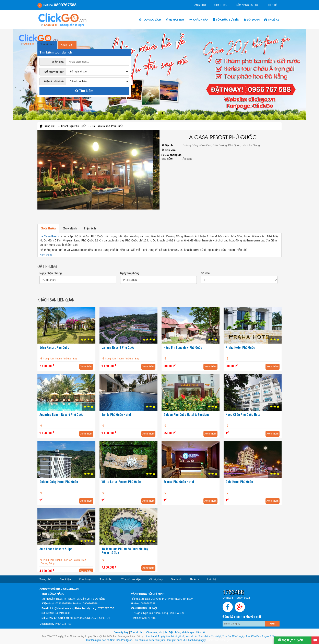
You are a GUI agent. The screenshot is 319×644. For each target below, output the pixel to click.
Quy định (70, 228)
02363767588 (64, 603)
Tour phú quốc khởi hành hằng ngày (186, 640)
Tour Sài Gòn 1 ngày (233, 636)
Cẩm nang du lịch (248, 5)
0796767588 (149, 618)
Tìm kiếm (84, 91)
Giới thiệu (221, 5)
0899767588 (148, 603)
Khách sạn (199, 20)
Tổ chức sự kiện (226, 20)
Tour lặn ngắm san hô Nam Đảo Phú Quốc (109, 640)
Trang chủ (199, 5)
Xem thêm (46, 255)
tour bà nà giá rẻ (175, 636)
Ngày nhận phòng (51, 273)
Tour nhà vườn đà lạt (210, 636)
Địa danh (252, 20)
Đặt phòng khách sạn (181, 632)
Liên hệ (273, 5)
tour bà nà (191, 636)
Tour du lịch (150, 20)
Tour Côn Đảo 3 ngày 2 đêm (261, 636)
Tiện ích (90, 228)
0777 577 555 (106, 608)
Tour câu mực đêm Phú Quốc (149, 640)
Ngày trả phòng (130, 273)
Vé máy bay (175, 20)
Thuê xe (272, 20)
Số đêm (206, 273)
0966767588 (90, 603)
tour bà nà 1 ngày (156, 636)
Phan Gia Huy (63, 624)
